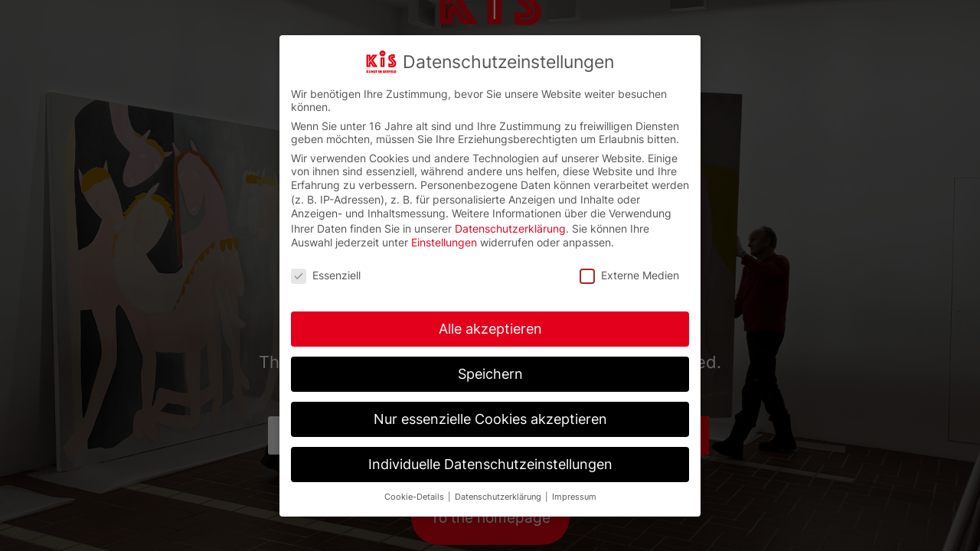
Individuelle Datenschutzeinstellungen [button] (490, 464)
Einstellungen (444, 242)
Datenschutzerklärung (510, 228)
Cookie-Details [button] (415, 497)
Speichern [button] (490, 374)
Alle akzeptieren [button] (490, 329)
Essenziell (326, 275)
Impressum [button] (574, 497)
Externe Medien (629, 275)
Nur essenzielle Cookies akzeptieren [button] (490, 419)
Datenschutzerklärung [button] (499, 497)
